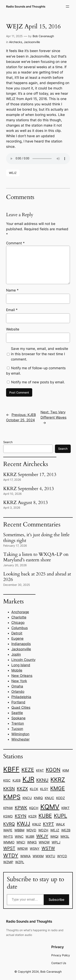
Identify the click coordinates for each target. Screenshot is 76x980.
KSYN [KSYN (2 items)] (21, 816)
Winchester (20, 739)
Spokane (18, 718)
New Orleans (22, 676)
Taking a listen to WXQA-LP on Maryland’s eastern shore (36, 557)
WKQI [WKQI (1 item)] (54, 837)
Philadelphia (21, 697)
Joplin (16, 654)
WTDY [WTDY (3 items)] (11, 855)
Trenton (18, 723)
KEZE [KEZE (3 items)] (28, 770)
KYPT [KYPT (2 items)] (48, 824)
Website (13, 329)
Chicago (18, 623)
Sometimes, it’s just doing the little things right (36, 538)
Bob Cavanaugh (43, 36)
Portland (18, 702)
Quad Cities (21, 707)
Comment (15, 243)
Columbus (20, 628)
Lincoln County (23, 660)
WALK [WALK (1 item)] (60, 824)
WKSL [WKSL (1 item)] (65, 837)
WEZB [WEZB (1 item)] (66, 830)
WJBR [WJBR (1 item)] (30, 837)
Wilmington (20, 734)
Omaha (17, 686)
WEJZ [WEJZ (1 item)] (55, 830)
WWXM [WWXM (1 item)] (38, 856)
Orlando (18, 692)
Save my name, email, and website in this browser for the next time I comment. (40, 354)
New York (19, 681)
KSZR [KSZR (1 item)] (32, 816)
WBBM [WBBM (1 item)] (19, 830)
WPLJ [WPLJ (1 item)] (56, 842)
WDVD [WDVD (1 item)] (31, 830)
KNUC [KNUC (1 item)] (49, 798)
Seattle (17, 713)
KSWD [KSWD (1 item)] (8, 816)
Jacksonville (32, 42)
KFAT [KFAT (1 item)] (40, 770)
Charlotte (19, 617)
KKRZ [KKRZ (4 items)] (58, 780)
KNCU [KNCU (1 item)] (27, 798)
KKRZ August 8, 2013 (26, 503)
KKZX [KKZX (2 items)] (22, 789)
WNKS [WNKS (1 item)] (32, 842)
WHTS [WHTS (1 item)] (8, 837)
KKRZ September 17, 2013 (30, 475)
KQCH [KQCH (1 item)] (34, 808)
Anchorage (20, 612)
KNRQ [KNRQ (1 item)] (38, 798)
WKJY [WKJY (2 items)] (42, 836)
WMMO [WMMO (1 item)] (9, 842)
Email (12, 310)
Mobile (17, 670)
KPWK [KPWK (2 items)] (21, 808)
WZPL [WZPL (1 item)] (20, 862)
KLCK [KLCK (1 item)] (34, 789)
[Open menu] (67, 7)
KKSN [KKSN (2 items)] (9, 789)
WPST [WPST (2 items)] (9, 848)
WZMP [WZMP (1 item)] (8, 862)
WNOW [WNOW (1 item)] (44, 842)
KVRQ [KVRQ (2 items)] (9, 824)
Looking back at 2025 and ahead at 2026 (37, 577)
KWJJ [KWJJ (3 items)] (24, 824)
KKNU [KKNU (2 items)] (42, 780)
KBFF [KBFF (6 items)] (11, 769)
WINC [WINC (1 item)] (19, 837)
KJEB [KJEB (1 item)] (17, 780)
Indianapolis (21, 644)
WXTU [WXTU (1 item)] (50, 856)
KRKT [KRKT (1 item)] (65, 808)
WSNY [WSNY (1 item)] (35, 849)
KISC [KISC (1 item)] (7, 780)
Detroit (17, 633)
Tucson (17, 729)
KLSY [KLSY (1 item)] (44, 789)
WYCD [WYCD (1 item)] (62, 856)
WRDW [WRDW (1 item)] (22, 849)
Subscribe (56, 900)
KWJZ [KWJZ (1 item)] (37, 824)
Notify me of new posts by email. (38, 382)
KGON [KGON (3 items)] (53, 770)
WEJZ (13, 173)
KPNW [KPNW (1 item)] (8, 808)
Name (12, 290)
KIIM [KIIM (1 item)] (66, 770)
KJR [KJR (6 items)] (28, 779)
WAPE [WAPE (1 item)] (8, 830)
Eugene (17, 639)
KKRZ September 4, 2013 (29, 489)
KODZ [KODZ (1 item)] (60, 798)
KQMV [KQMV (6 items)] (50, 807)
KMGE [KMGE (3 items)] (58, 788)
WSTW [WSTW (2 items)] (48, 848)
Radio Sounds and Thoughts (26, 6)
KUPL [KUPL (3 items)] (60, 816)
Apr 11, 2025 (14, 36)
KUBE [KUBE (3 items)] (45, 816)
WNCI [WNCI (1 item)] (21, 842)
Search (8, 442)
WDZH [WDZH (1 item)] (43, 830)
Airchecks (16, 42)
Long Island (21, 665)
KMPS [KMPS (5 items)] (12, 797)
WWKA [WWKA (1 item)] (25, 856)
